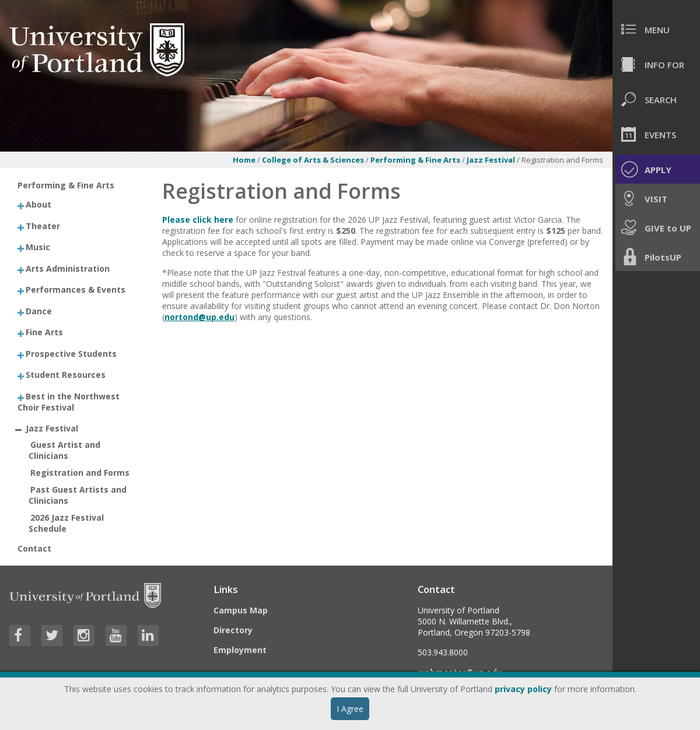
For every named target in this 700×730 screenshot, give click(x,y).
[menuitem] (656, 29)
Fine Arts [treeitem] (44, 332)
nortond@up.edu (199, 317)
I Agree (350, 709)
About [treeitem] (38, 204)
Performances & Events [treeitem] (76, 289)
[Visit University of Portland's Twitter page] (52, 636)
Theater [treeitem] (43, 225)
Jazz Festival (492, 160)
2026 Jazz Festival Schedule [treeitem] (66, 523)
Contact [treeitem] (34, 548)
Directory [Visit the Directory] (233, 630)
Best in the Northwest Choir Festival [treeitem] (69, 401)
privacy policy (523, 689)
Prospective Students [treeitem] (71, 353)
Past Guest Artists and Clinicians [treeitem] (78, 495)
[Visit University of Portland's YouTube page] (116, 636)
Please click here (198, 220)
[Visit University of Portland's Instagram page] (84, 636)
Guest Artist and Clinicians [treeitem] (65, 450)
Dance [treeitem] (39, 310)
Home (244, 160)
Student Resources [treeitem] (66, 375)
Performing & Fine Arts (415, 160)
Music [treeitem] (38, 247)
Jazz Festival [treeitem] (52, 428)
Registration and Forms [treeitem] (80, 473)
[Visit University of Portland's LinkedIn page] (148, 636)
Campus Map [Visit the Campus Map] (241, 610)
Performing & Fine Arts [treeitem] (66, 185)
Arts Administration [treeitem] (68, 268)
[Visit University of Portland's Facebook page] (20, 636)
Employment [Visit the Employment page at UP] (240, 650)
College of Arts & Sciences (313, 160)
